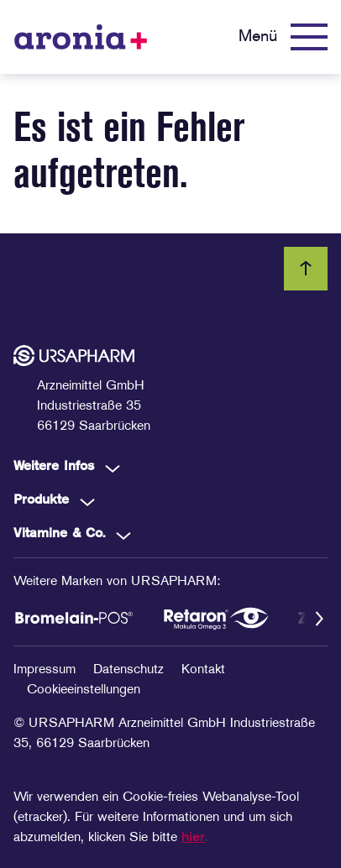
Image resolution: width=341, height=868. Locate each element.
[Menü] (283, 37)
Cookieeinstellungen (84, 690)
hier (193, 838)
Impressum (47, 670)
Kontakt (203, 670)
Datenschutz (131, 670)
